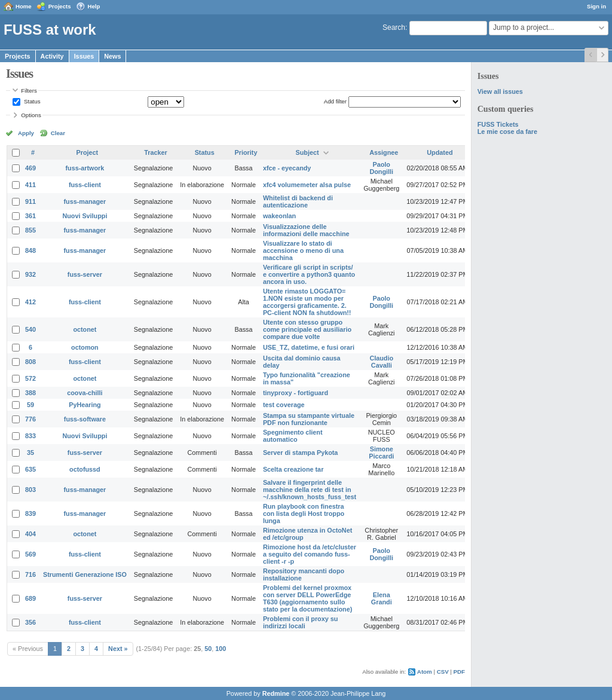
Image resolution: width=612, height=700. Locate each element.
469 (30, 168)
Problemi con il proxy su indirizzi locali (300, 622)
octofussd (85, 469)
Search (394, 27)
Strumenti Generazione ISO (85, 574)
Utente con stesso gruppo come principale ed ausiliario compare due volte (307, 329)
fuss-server (85, 274)
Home (24, 6)
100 (221, 649)
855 (30, 230)
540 (30, 329)
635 (30, 469)
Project (88, 152)
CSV (443, 672)
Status (31, 101)
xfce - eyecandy (287, 168)
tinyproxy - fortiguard (296, 393)
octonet (85, 329)
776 (30, 419)
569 (30, 554)
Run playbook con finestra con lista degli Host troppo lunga (304, 513)
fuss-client (85, 185)
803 (30, 490)
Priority (246, 152)
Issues (84, 56)
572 (30, 378)
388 (30, 393)
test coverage (284, 405)
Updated (440, 152)
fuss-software (85, 419)
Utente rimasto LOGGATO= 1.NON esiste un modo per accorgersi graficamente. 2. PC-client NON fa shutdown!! (307, 302)
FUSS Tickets (498, 124)
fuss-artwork (85, 168)
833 (30, 436)
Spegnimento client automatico (293, 436)
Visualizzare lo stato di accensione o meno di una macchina (303, 250)
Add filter (335, 101)
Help (94, 6)
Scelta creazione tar (293, 469)
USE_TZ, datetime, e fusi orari (309, 347)
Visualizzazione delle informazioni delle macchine (306, 230)
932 (30, 274)
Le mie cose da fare (507, 132)
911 (30, 201)
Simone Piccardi (381, 453)
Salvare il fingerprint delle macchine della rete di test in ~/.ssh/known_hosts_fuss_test (310, 490)
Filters (29, 91)
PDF (459, 672)
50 (208, 649)
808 (30, 362)
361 (30, 216)
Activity (52, 56)
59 (30, 405)
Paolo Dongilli (381, 168)
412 (30, 302)
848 (30, 250)
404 (30, 534)
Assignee (384, 152)
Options (31, 115)
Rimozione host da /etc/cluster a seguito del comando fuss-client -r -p (310, 554)
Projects (60, 6)
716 (30, 574)
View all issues (500, 91)
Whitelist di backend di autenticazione (298, 201)
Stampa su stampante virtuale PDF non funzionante (309, 419)
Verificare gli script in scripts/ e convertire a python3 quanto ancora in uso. (309, 274)
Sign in (596, 6)
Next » (118, 649)
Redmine (276, 693)
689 (30, 598)
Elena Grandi (382, 598)
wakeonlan (279, 216)
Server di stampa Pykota (300, 453)
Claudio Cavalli (381, 362)
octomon (85, 347)
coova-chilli (85, 393)
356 (30, 622)
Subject (307, 152)
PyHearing (85, 405)
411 (30, 185)
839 (30, 513)
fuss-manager (85, 201)
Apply (26, 133)
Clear (58, 133)
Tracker (155, 152)
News (112, 56)
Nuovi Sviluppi (85, 216)
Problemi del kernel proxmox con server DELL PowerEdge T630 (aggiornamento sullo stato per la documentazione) (307, 598)
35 (30, 453)
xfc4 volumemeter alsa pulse (307, 185)
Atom (425, 672)
